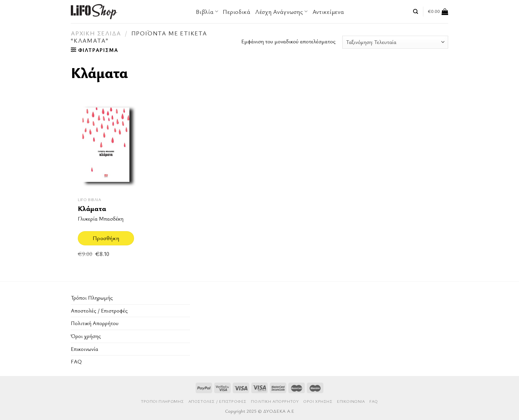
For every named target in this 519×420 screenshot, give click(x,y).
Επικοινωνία (85, 349)
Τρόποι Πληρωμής (92, 298)
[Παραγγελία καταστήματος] (395, 42)
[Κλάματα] (106, 146)
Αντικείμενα (328, 12)
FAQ (76, 361)
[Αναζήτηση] (416, 12)
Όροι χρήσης (86, 336)
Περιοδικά (236, 12)
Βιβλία (207, 12)
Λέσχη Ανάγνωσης (282, 12)
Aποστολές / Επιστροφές (99, 311)
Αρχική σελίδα (96, 33)
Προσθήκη (106, 238)
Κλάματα (92, 209)
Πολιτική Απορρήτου (95, 323)
